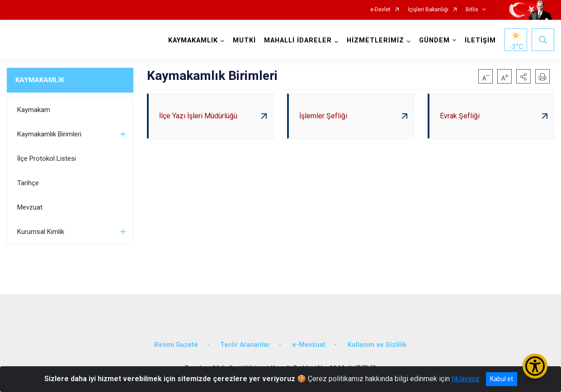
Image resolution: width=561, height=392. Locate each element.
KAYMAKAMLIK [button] (193, 40)
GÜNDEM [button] (434, 40)
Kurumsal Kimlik (41, 232)
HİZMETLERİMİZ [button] (375, 40)
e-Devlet (380, 10)
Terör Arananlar (245, 345)
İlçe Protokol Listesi (47, 159)
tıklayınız (466, 379)
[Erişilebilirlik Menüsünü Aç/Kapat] (535, 366)
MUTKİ (244, 40)
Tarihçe (28, 183)
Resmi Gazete (176, 345)
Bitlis (472, 10)
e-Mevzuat (309, 345)
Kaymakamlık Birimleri (49, 134)
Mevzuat (30, 207)
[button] (523, 76)
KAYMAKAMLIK (40, 80)
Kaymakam (34, 110)
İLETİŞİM (480, 40)
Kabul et (502, 379)
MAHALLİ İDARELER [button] (298, 40)
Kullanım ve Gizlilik (377, 345)
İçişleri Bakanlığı (428, 10)
